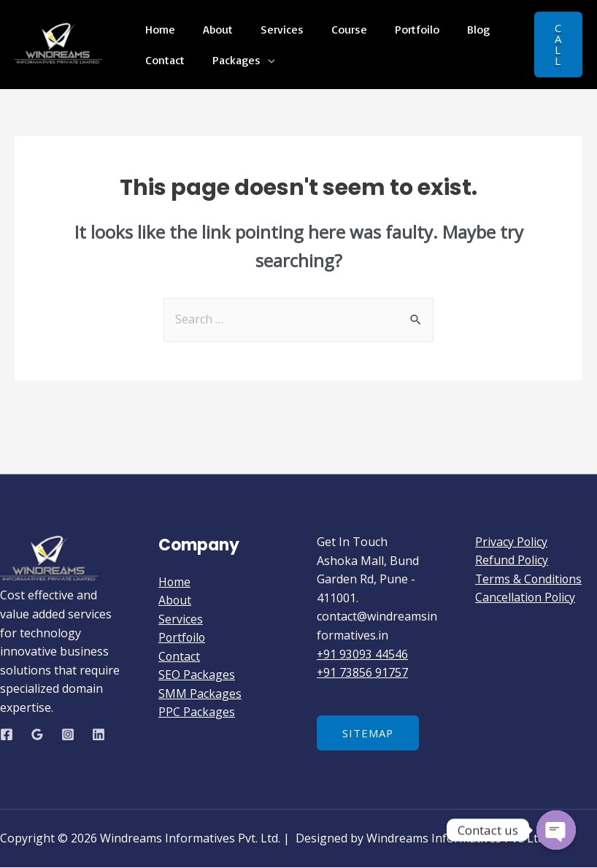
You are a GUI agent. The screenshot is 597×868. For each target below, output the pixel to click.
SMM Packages (200, 694)
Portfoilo (397, 34)
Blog (454, 34)
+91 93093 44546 (363, 654)
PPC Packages (197, 713)
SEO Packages (197, 675)
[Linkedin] (99, 734)
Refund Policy (512, 561)
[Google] (37, 734)
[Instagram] (68, 734)
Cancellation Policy (526, 598)
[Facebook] (7, 734)
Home (158, 34)
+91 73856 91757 (363, 672)
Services (271, 34)
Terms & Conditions (529, 579)
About (211, 34)
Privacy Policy (512, 542)
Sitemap (368, 733)
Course (334, 34)
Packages (230, 53)
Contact (163, 53)
